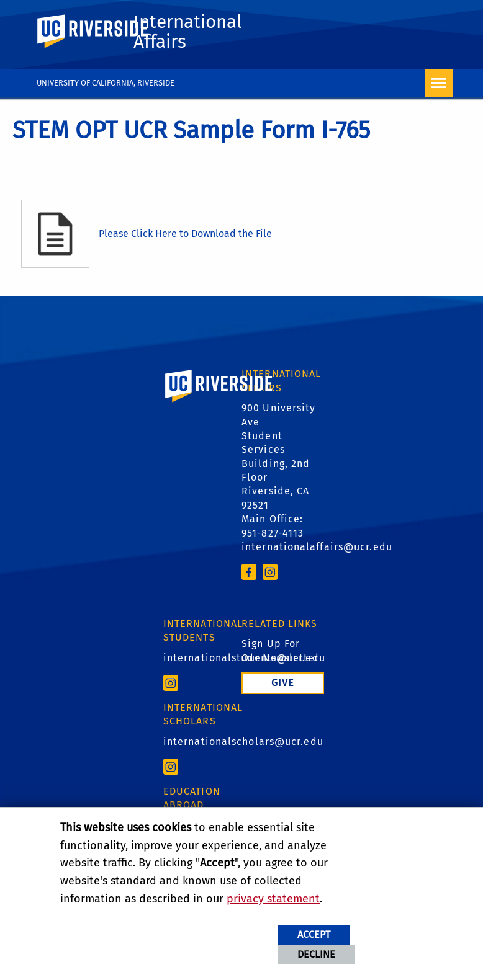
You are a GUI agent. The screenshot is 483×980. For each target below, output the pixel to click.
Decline (316, 954)
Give (283, 683)
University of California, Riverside (106, 83)
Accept (314, 934)
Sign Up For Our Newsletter (280, 650)
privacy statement (273, 899)
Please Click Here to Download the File (185, 234)
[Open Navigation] (439, 83)
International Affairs (188, 32)
